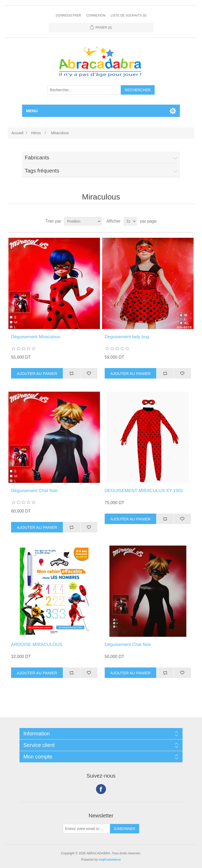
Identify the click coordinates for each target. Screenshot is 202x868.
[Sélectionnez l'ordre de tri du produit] (83, 221)
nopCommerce (110, 860)
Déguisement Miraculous (36, 337)
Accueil (17, 133)
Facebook (101, 789)
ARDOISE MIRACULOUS (37, 645)
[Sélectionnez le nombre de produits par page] (130, 221)
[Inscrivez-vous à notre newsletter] (87, 829)
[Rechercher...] (84, 90)
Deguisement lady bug (127, 337)
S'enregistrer (68, 15)
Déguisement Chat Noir (34, 491)
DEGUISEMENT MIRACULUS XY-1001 (144, 491)
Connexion (96, 15)
